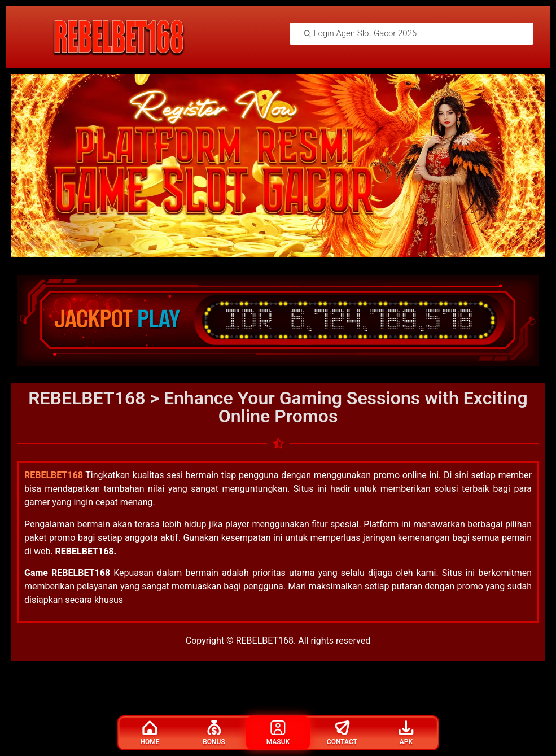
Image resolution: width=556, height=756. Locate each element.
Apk (406, 733)
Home (150, 733)
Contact (342, 733)
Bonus (214, 733)
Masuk (278, 733)
